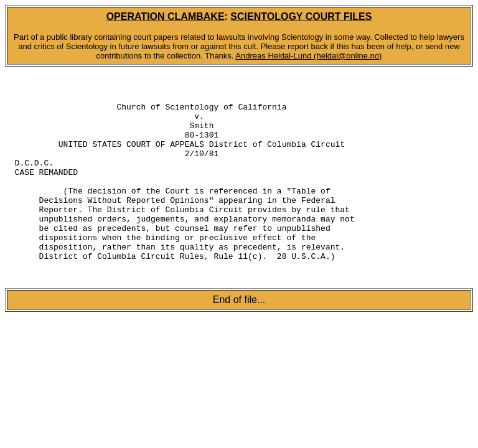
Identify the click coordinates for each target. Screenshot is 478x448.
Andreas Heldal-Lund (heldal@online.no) (308, 56)
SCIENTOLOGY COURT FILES (301, 16)
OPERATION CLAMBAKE (166, 16)
